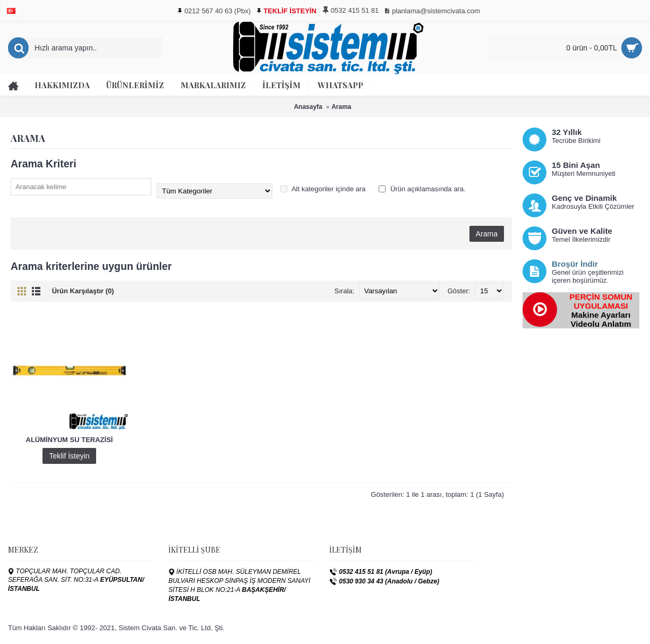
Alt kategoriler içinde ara (323, 189)
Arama (341, 107)
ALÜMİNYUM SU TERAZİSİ (70, 440)
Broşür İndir (575, 264)
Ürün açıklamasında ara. (422, 189)
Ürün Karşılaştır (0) (83, 291)
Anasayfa (308, 107)
